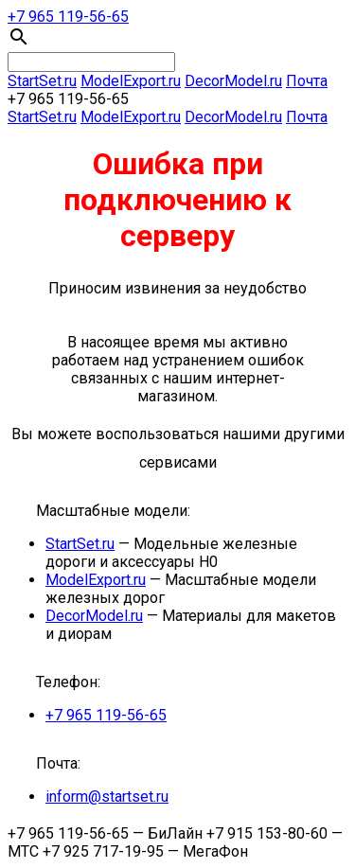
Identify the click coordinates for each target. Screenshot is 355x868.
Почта (307, 81)
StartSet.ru (42, 81)
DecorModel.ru (233, 81)
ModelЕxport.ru (131, 81)
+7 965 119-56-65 (68, 17)
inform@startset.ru (107, 797)
